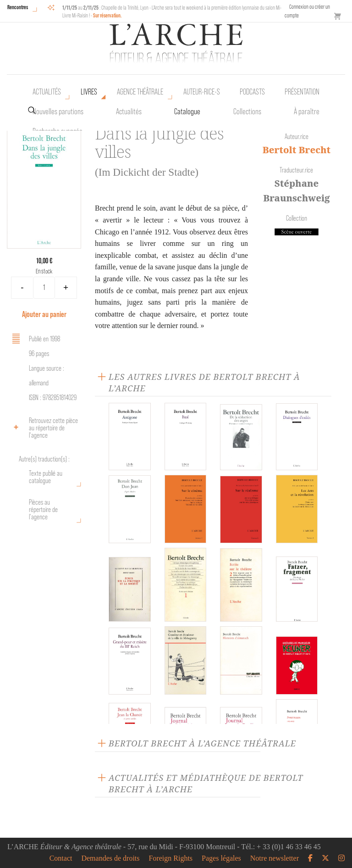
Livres (89, 92)
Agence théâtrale (140, 92)
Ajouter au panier (44, 314)
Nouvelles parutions (58, 111)
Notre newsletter (275, 858)
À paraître (307, 111)
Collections (247, 111)
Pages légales (221, 858)
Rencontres (18, 7)
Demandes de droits (110, 858)
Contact (61, 858)
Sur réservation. (107, 15)
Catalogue (187, 111)
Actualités (47, 92)
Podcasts (252, 92)
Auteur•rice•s (202, 92)
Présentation (302, 92)
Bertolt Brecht (297, 150)
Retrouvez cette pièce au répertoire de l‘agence (44, 428)
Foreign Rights (171, 858)
